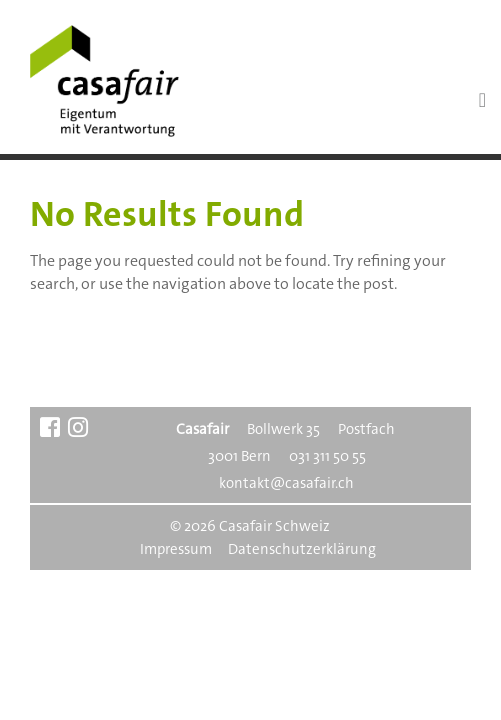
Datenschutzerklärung (302, 549)
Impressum (176, 549)
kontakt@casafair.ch (286, 483)
